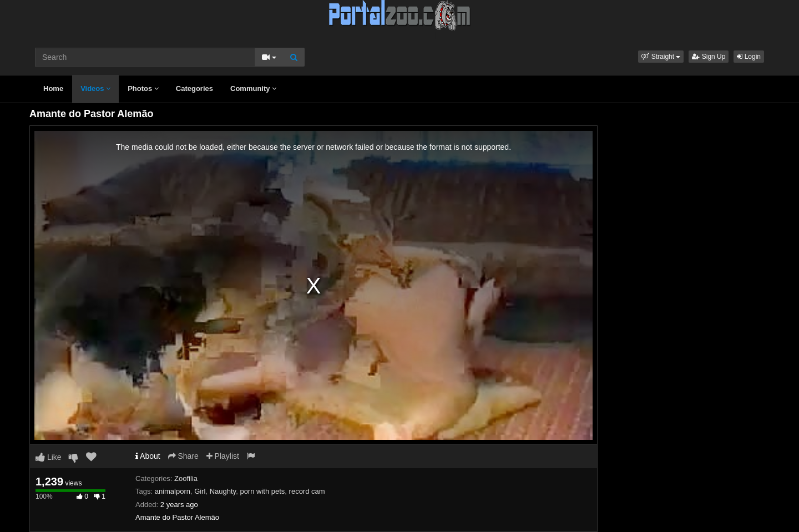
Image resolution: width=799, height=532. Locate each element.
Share (183, 456)
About (148, 456)
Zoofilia (186, 478)
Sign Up (709, 57)
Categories (194, 88)
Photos (143, 88)
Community (253, 88)
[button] (661, 57)
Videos (95, 88)
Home (53, 88)
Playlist (223, 456)
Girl (200, 491)
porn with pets (262, 491)
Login (749, 57)
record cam (307, 491)
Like (49, 457)
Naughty (223, 491)
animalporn (173, 491)
